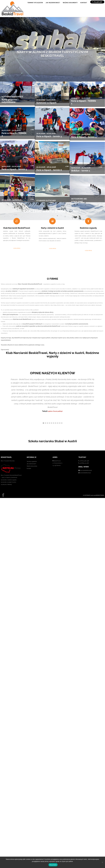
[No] (102, 862)
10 (62, 424)
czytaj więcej (17, 248)
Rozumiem (53, 865)
